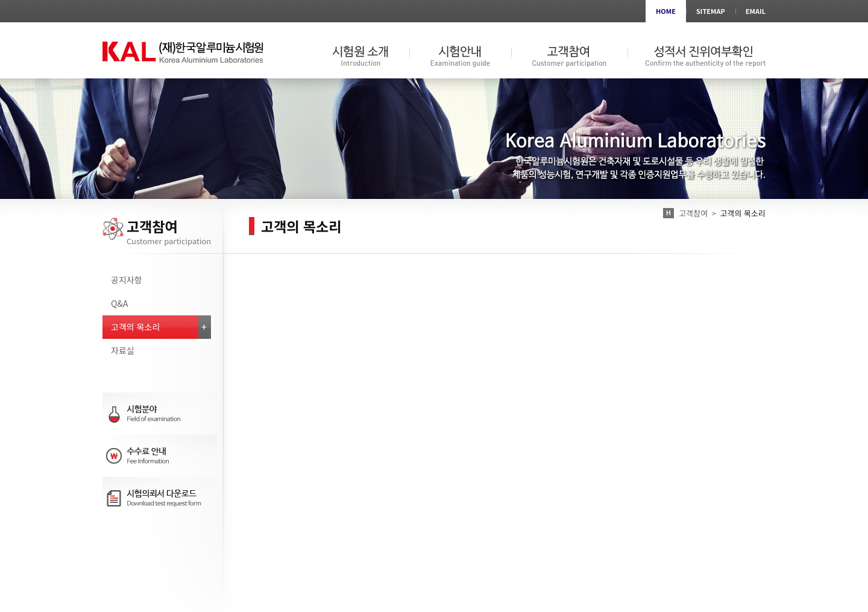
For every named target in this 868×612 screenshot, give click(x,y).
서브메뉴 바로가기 (0, 0)
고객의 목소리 (135, 327)
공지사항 (127, 280)
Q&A (119, 303)
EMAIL (756, 11)
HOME (666, 11)
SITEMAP (711, 11)
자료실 (123, 350)
